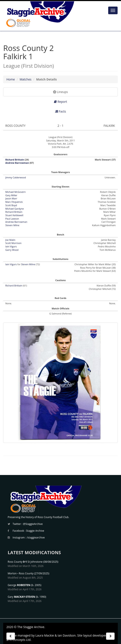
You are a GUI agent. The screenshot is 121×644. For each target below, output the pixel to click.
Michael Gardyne (15, 209)
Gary (21, 597)
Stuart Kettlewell (14, 215)
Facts (60, 111)
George (19, 585)
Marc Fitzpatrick (14, 202)
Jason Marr (11, 198)
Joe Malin (10, 240)
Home (11, 79)
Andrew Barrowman (17, 163)
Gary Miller (11, 195)
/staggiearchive (36, 538)
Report (60, 102)
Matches (26, 79)
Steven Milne (12, 225)
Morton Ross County (21, 573)
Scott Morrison (13, 243)
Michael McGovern (15, 192)
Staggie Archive (35, 531)
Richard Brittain (15, 160)
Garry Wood (12, 250)
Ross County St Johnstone (25, 562)
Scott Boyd (11, 205)
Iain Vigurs (11, 246)
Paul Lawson (12, 219)
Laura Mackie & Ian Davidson (56, 635)
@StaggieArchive (33, 524)
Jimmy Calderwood (16, 177)
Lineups (60, 92)
